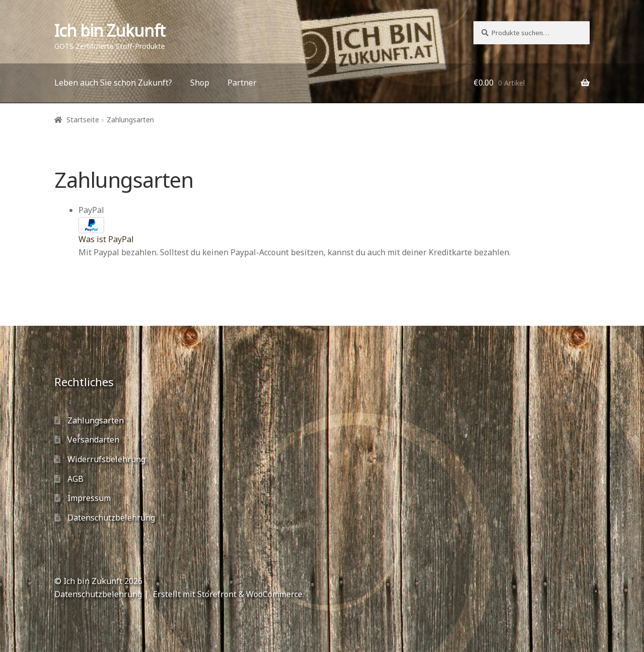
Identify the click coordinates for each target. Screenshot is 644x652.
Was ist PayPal (106, 239)
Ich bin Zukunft (110, 30)
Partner (242, 83)
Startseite (83, 120)
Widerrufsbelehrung (106, 459)
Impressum (89, 498)
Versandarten (93, 440)
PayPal (106, 225)
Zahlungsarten (96, 420)
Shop (200, 83)
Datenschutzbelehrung (111, 518)
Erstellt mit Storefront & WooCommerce (228, 594)
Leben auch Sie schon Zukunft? (113, 83)
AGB (75, 479)
